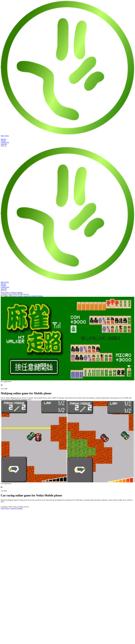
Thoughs (20, 296)
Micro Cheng (5, 136)
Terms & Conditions (17, 293)
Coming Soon (27, 296)
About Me (34, 296)
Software (14, 296)
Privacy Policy (5, 293)
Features (40, 296)
